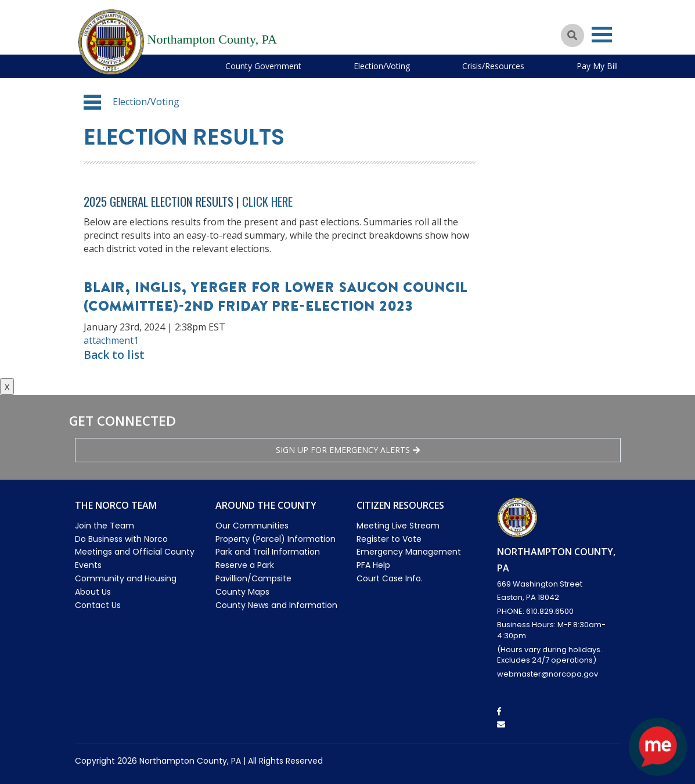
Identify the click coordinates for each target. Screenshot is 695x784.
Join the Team (105, 526)
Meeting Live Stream (398, 526)
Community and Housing (126, 578)
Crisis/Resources (493, 66)
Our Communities (252, 526)
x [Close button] (7, 386)
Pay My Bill (597, 66)
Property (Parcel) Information (276, 539)
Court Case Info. (390, 578)
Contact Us (98, 605)
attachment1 (111, 340)
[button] (92, 102)
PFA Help (373, 565)
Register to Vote (389, 539)
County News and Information (276, 605)
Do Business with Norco (121, 539)
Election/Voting (382, 66)
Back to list (114, 355)
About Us (93, 592)
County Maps (242, 592)
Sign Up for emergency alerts (348, 450)
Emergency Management (409, 552)
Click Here (267, 201)
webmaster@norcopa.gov (548, 674)
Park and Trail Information (268, 552)
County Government (263, 66)
